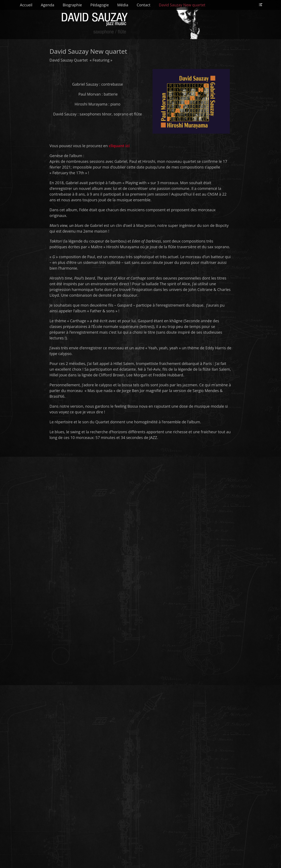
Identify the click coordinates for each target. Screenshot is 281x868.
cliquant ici (120, 146)
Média (123, 5)
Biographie (72, 5)
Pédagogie (100, 5)
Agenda (48, 5)
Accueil (26, 5)
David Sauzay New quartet (182, 5)
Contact (144, 5)
